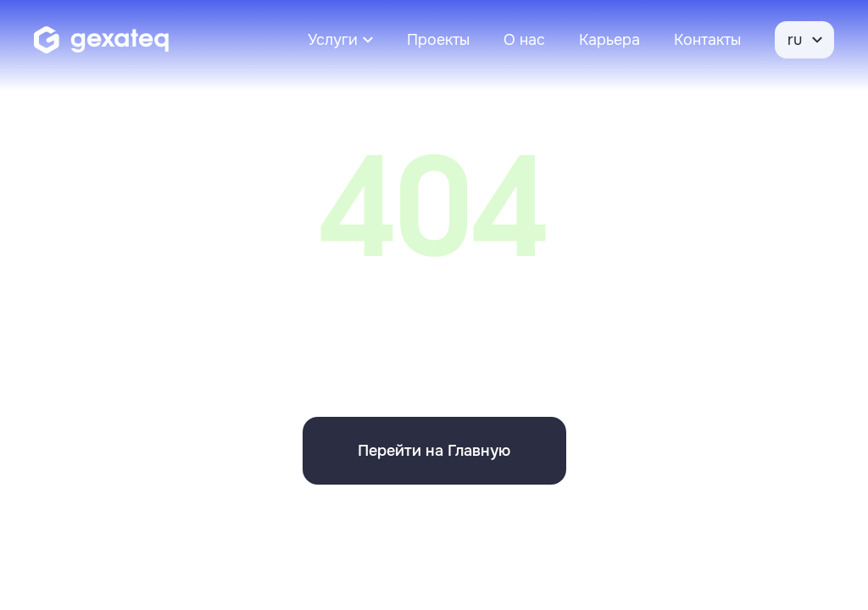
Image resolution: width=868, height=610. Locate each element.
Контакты (707, 40)
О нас (524, 40)
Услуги (333, 40)
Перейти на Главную (434, 451)
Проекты (438, 40)
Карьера (609, 40)
